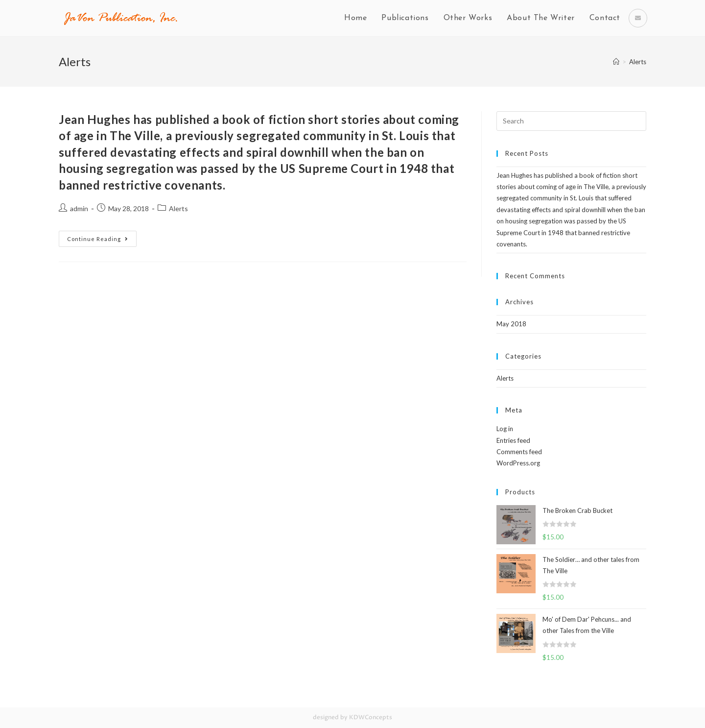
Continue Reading (98, 239)
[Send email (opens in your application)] (638, 18)
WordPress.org (518, 463)
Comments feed (519, 452)
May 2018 (511, 324)
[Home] (616, 62)
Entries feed (513, 440)
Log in (505, 429)
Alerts (178, 208)
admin (79, 208)
